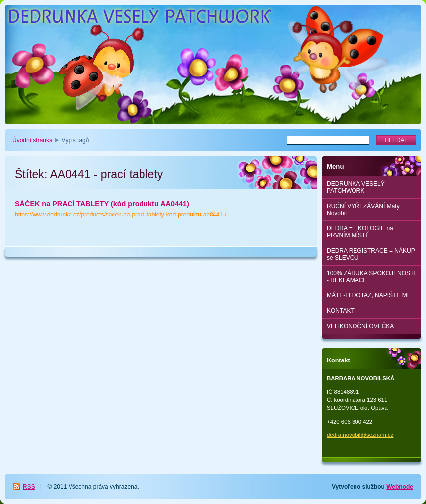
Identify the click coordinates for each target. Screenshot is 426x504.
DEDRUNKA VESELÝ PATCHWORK (356, 187)
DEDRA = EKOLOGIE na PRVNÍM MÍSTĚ (360, 232)
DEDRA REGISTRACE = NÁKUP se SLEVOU (371, 254)
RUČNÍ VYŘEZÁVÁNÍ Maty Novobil (363, 210)
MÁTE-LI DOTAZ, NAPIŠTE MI (368, 295)
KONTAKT (341, 311)
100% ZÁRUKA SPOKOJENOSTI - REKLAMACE (371, 277)
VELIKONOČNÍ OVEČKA (360, 326)
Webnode (400, 487)
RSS (29, 487)
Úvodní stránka (33, 140)
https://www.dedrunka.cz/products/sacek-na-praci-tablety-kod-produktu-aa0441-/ (121, 215)
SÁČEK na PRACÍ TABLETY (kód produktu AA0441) (102, 204)
